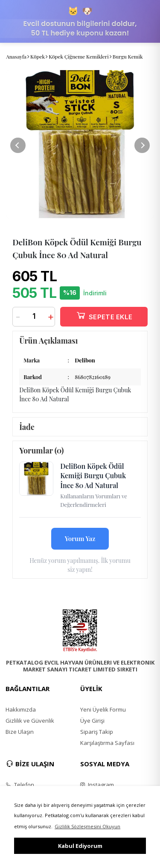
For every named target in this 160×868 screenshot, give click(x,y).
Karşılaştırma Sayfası (107, 743)
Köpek (38, 56)
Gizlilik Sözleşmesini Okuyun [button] (87, 826)
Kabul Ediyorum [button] (80, 846)
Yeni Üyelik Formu (103, 709)
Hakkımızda (21, 709)
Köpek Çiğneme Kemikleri (79, 56)
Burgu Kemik (128, 56)
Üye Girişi (92, 721)
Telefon (20, 785)
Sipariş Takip (97, 732)
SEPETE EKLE (104, 315)
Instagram (97, 785)
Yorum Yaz (80, 538)
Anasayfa (16, 56)
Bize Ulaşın (20, 732)
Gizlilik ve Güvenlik (30, 721)
